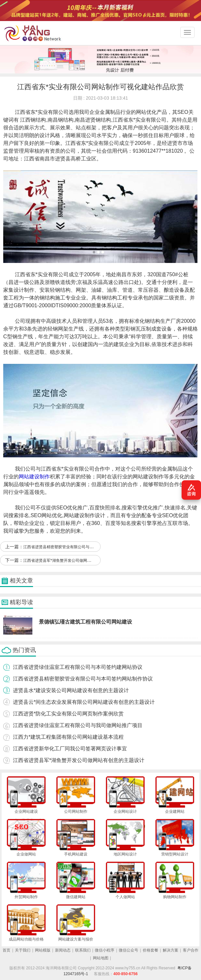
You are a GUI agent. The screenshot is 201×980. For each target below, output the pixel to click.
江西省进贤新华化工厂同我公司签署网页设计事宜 (70, 749)
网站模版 (43, 950)
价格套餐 (151, 950)
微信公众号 (128, 950)
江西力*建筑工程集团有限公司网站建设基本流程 (68, 737)
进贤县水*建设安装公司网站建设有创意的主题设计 (71, 690)
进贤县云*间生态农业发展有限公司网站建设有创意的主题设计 (84, 702)
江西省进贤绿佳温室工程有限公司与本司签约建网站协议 (78, 667)
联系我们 (83, 950)
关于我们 (23, 950)
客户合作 (191, 950)
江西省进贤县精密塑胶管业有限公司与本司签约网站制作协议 (76, 547)
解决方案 (171, 950)
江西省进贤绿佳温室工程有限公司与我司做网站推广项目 (78, 725)
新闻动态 (63, 950)
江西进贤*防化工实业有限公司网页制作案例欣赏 (68, 714)
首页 (6, 950)
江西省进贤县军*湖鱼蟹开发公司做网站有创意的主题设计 (73, 561)
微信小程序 (105, 950)
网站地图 (101, 958)
